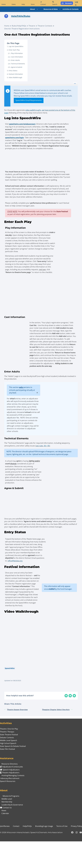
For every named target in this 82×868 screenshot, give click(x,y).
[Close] (37, 405)
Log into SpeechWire (16, 46)
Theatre (32, 26)
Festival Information (16, 74)
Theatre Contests (45, 26)
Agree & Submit (17, 67)
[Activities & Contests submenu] (81, 9)
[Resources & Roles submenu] (60, 9)
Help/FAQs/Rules (21, 16)
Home (7, 26)
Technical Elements (18, 64)
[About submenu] (37, 9)
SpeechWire (10, 694)
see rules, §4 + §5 (43, 461)
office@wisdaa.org (15, 580)
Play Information (17, 53)
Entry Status (13, 71)
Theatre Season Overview (16, 736)
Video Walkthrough (15, 77)
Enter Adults (15, 60)
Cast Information (17, 57)
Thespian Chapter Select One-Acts (57, 736)
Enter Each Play (14, 50)
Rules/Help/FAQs (19, 26)
